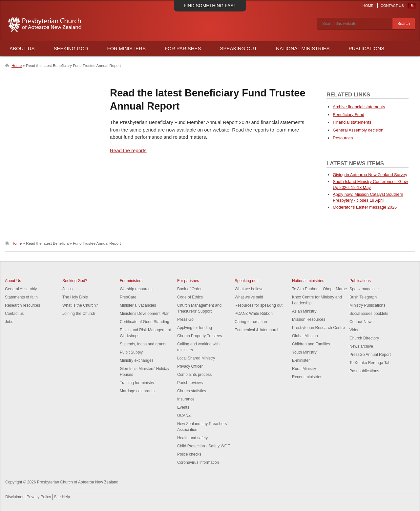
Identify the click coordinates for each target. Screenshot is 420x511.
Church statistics (192, 391)
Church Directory (364, 338)
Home (368, 6)
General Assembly (21, 289)
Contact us (14, 314)
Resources (343, 138)
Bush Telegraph (363, 297)
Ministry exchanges (137, 360)
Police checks (189, 454)
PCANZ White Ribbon (254, 314)
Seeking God (71, 48)
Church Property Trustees (200, 336)
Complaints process (194, 375)
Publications (366, 48)
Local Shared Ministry (196, 358)
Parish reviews (190, 383)
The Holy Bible (75, 297)
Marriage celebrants (137, 391)
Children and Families (311, 344)
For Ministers (126, 48)
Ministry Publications (367, 305)
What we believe (249, 289)
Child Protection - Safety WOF (204, 446)
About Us (22, 48)
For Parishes (183, 48)
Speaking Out (239, 48)
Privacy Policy (39, 497)
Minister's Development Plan (145, 314)
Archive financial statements (359, 107)
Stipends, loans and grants (143, 344)
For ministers (131, 281)
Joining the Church (79, 314)
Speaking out (246, 281)
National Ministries (303, 48)
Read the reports (128, 150)
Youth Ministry (304, 352)
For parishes (188, 281)
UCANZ (184, 416)
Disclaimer (14, 497)
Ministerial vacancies (138, 305)
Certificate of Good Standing (145, 322)
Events (183, 407)
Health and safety (192, 438)
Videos (355, 330)
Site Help (62, 497)
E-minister (301, 360)
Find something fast (210, 6)
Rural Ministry (304, 369)
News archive (361, 346)
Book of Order (189, 289)
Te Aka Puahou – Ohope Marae (319, 289)
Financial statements (352, 122)
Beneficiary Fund (348, 115)
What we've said (249, 297)
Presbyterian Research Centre (318, 328)
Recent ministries (307, 377)
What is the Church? (80, 305)
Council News (361, 322)
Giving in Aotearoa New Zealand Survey (370, 175)
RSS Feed (412, 7)
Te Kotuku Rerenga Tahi (370, 363)
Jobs (9, 322)
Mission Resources (309, 319)
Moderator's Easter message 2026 (365, 207)
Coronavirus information (198, 462)
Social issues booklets (369, 314)
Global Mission (305, 336)
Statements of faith (21, 297)
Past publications (364, 371)
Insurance (186, 399)
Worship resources (136, 289)
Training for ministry (137, 383)
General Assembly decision (358, 130)
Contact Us (392, 6)
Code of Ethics (190, 297)
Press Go (185, 319)
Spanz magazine (364, 289)
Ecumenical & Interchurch (257, 330)
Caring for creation (251, 322)
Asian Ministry (304, 311)
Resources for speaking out (259, 305)
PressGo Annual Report (370, 355)
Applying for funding (195, 328)
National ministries (308, 281)
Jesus (67, 289)
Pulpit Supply (131, 352)
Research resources (22, 305)
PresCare (128, 297)
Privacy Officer (190, 366)
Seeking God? (75, 281)
